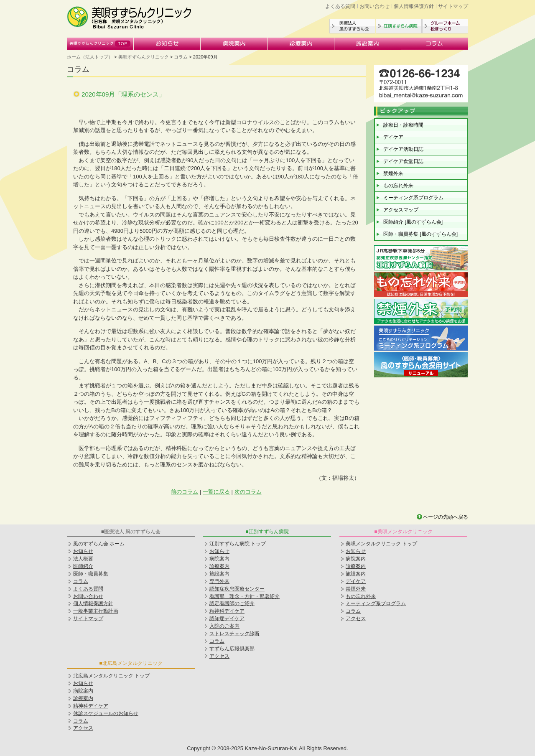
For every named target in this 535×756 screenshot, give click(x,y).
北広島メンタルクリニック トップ (111, 676)
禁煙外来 (393, 173)
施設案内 (368, 44)
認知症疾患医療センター (237, 589)
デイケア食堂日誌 (403, 161)
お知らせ (167, 44)
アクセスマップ (401, 210)
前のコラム (185, 492)
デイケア (393, 137)
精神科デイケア (227, 611)
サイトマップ (453, 6)
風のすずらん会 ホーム (99, 544)
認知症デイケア (227, 619)
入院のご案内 (224, 626)
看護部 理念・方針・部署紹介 (245, 596)
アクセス (219, 656)
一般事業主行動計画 (96, 611)
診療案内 (301, 44)
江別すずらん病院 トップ (238, 544)
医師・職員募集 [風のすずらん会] (420, 234)
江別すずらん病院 (399, 26)
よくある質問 (340, 6)
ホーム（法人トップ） (90, 57)
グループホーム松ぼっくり (445, 26)
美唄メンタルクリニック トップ (381, 544)
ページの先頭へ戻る (446, 517)
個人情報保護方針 (414, 6)
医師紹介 (83, 566)
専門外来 (219, 581)
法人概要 (83, 559)
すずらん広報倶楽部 (232, 649)
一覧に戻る (216, 492)
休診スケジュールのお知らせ (106, 713)
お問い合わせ (374, 6)
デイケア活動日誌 (403, 149)
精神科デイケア (91, 706)
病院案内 (234, 44)
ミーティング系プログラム (413, 198)
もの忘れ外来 (398, 186)
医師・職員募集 (91, 574)
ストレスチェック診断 (234, 634)
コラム (435, 44)
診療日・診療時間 (403, 125)
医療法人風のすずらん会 (352, 26)
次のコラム (248, 492)
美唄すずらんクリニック (100, 44)
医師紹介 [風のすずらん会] (413, 222)
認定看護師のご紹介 (232, 603)
